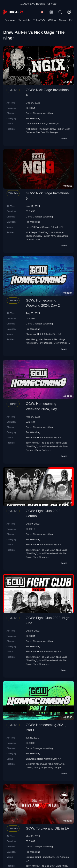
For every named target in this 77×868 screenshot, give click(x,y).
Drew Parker (57, 129)
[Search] (60, 12)
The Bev (40, 132)
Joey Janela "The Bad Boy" (40, 443)
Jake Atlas (61, 866)
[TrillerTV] (13, 12)
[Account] (69, 12)
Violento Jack (33, 239)
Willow (52, 20)
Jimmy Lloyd (40, 767)
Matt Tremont (46, 339)
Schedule (24, 20)
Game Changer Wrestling (39, 113)
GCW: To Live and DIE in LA (47, 828)
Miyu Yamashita (59, 236)
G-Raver (30, 764)
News (63, 20)
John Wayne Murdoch (50, 446)
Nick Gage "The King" (37, 129)
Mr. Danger (52, 132)
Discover (10, 20)
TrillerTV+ (39, 20)
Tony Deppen (45, 343)
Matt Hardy (31, 339)
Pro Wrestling (33, 118)
